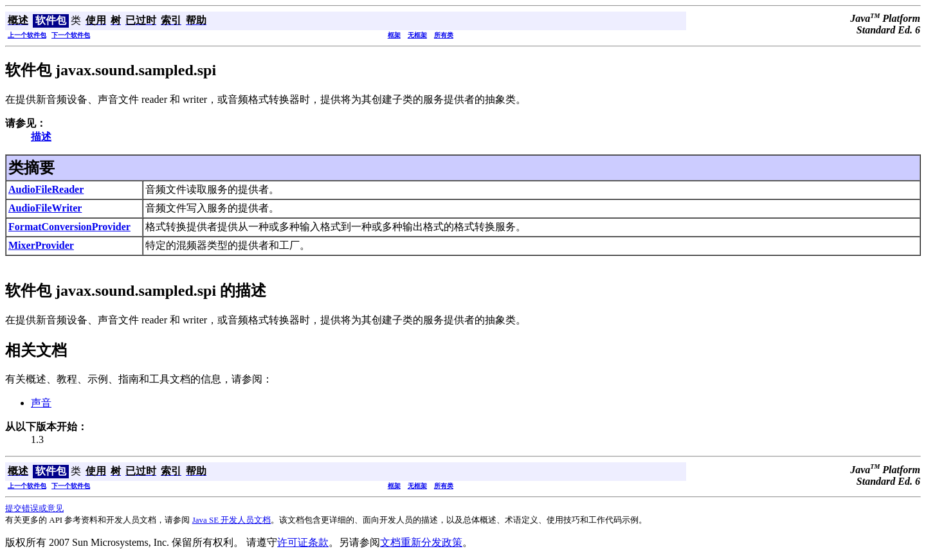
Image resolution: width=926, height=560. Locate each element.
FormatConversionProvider (69, 227)
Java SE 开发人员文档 (232, 520)
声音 (41, 403)
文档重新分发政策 (421, 542)
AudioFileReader (46, 189)
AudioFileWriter (45, 208)
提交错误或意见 (34, 508)
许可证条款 (303, 542)
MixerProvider (41, 245)
